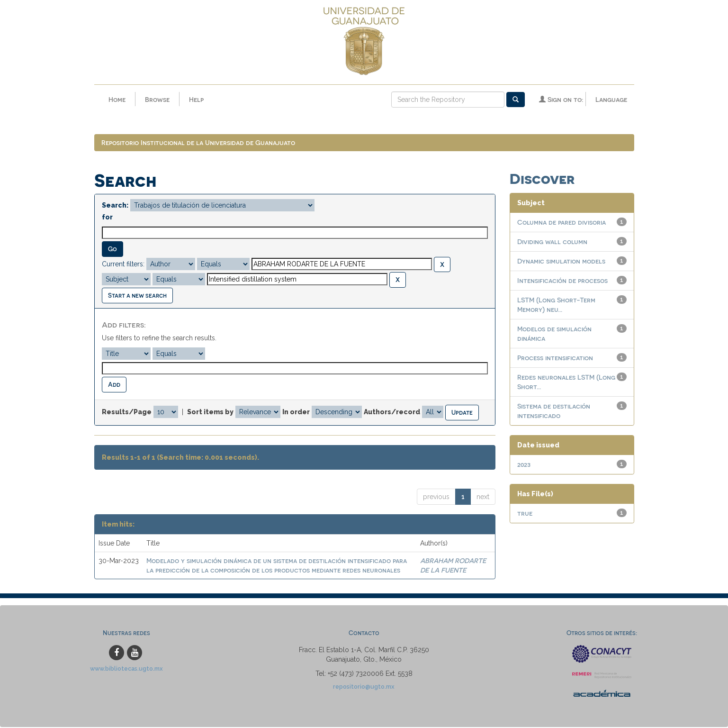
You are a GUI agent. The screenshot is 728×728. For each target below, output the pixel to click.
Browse (157, 99)
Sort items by (210, 412)
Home (117, 99)
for (107, 218)
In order (296, 412)
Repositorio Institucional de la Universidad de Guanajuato (198, 143)
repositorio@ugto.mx (364, 687)
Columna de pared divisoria (562, 223)
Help (196, 99)
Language (611, 99)
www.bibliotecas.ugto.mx (126, 669)
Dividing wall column (552, 242)
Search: (115, 206)
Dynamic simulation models (561, 262)
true (525, 514)
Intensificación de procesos (562, 281)
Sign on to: (561, 99)
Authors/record (392, 412)
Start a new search (137, 296)
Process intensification (555, 359)
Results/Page (127, 412)
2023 (524, 465)
